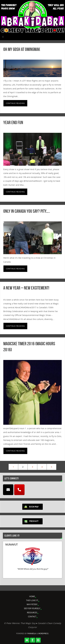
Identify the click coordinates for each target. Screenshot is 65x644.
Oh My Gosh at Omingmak (22, 49)
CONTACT (32, 617)
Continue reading (15, 103)
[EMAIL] (8, 490)
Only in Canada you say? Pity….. (27, 211)
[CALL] (19, 490)
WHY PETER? (32, 604)
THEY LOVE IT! (32, 600)
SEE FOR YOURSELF (32, 608)
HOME (32, 596)
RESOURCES (32, 613)
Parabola (32, 633)
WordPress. (44, 633)
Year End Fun (13, 122)
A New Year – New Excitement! (26, 288)
